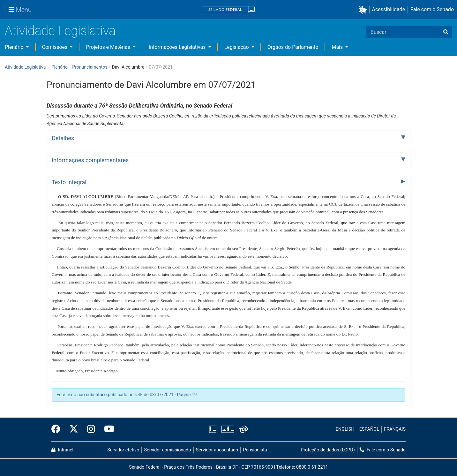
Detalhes (63, 138)
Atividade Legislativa (60, 31)
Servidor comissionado (168, 450)
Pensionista (255, 450)
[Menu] (20, 10)
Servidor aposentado (217, 450)
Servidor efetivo (123, 450)
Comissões (56, 47)
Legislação (237, 47)
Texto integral (69, 182)
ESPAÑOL (369, 429)
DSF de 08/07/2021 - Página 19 (166, 395)
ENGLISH (345, 429)
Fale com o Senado (432, 9)
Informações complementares (90, 160)
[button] (364, 10)
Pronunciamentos (90, 67)
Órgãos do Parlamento (293, 47)
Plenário (15, 47)
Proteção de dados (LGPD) (328, 450)
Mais (338, 47)
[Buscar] (446, 32)
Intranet (63, 450)
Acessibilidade (389, 9)
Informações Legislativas (178, 47)
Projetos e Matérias (109, 47)
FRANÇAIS (395, 429)
